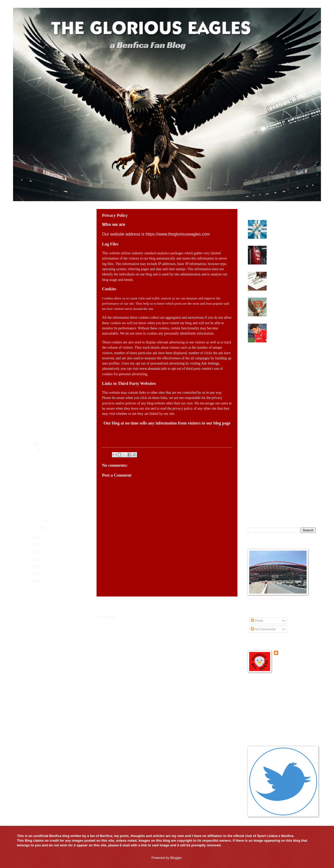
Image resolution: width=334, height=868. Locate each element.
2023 (28, 552)
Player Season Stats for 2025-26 (43, 683)
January (34, 528)
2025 (28, 537)
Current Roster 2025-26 (36, 669)
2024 (28, 544)
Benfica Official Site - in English (271, 694)
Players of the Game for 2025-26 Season (49, 689)
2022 (28, 559)
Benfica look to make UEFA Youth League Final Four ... (52, 458)
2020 (28, 573)
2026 (28, 444)
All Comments (263, 629)
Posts (257, 621)
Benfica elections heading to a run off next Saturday (292, 250)
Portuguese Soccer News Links (271, 727)
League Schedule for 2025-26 (40, 676)
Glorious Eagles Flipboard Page (272, 707)
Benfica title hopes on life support (51, 478)
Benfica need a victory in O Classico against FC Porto (53, 487)
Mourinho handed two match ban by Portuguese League (53, 469)
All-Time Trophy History (36, 696)
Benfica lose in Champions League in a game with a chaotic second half (289, 330)
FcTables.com (29, 647)
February (35, 521)
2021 (28, 566)
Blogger (176, 858)
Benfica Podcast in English (268, 700)
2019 (28, 581)
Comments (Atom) (131, 617)
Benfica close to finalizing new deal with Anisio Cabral (292, 276)
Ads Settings (210, 363)
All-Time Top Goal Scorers (38, 702)
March (32, 450)
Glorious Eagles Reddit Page (269, 714)
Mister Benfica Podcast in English (273, 720)
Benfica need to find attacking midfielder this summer (49, 510)
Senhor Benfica (291, 653)
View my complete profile (293, 660)
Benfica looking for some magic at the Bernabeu (288, 301)
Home (167, 606)
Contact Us (27, 709)
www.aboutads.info (153, 369)
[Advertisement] (51, 390)
